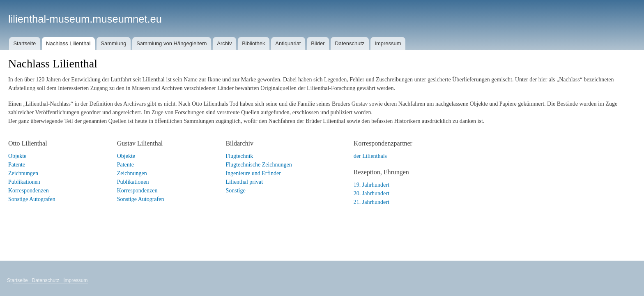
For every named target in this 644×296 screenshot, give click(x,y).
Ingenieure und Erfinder (253, 173)
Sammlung (113, 43)
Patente (17, 165)
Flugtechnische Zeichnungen (259, 165)
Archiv (224, 43)
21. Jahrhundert (371, 202)
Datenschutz (350, 43)
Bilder (318, 43)
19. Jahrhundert (371, 185)
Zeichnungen (23, 173)
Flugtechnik (239, 156)
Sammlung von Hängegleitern (171, 43)
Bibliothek (253, 43)
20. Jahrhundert (371, 193)
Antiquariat (288, 43)
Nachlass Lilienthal (68, 43)
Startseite (24, 43)
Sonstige (235, 191)
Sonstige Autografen (32, 199)
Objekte (17, 156)
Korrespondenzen (29, 191)
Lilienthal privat (244, 182)
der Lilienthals (370, 156)
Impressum (388, 43)
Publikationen (24, 182)
